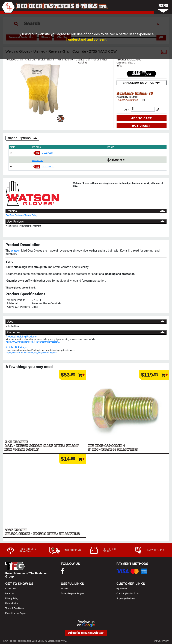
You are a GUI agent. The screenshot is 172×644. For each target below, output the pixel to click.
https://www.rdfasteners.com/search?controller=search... (33, 342)
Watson (16, 251)
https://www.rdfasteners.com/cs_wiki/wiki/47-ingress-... (32, 353)
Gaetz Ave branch (128, 100)
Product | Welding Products (21, 337)
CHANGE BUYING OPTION (141, 83)
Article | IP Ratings (16, 347)
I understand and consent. (87, 39)
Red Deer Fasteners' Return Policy (22, 215)
